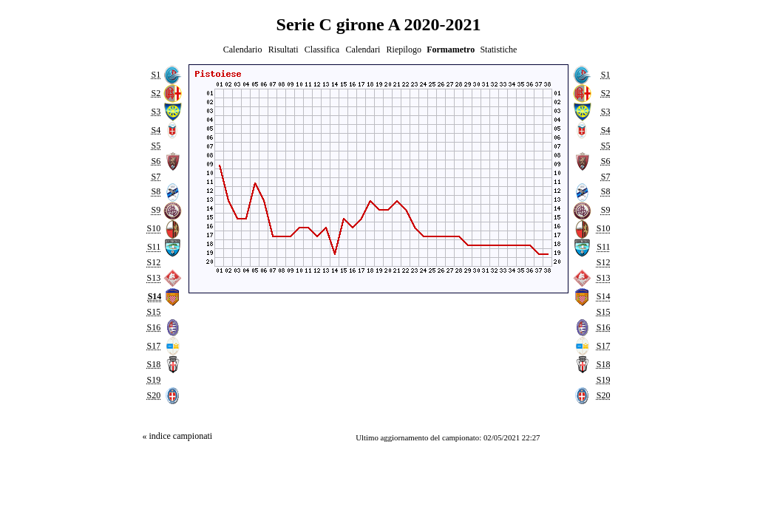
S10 (153, 229)
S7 (156, 177)
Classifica (322, 50)
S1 (156, 75)
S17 (153, 346)
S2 (156, 93)
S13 (153, 278)
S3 (156, 112)
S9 (156, 211)
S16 (153, 327)
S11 (154, 248)
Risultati (284, 50)
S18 (153, 364)
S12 (153, 263)
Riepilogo (404, 50)
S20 (153, 395)
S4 (156, 130)
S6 (156, 161)
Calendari (363, 50)
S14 (604, 296)
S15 (153, 312)
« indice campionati (177, 436)
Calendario (243, 50)
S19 (153, 380)
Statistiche (498, 50)
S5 (156, 146)
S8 (156, 192)
